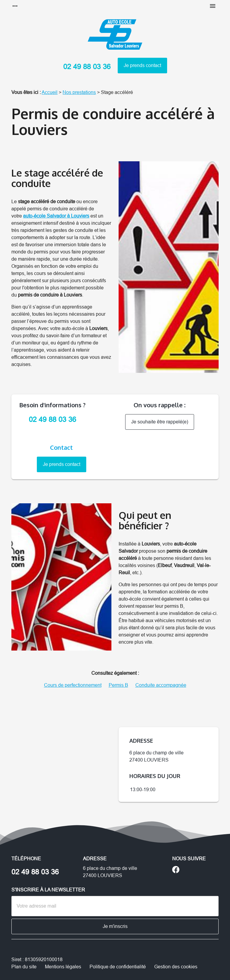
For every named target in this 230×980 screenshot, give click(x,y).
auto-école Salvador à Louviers (56, 216)
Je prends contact (142, 65)
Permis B (118, 685)
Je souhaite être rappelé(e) (160, 422)
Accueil (50, 92)
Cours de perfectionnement (73, 685)
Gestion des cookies (176, 967)
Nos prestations (79, 92)
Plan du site (24, 967)
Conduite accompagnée (161, 685)
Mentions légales (63, 967)
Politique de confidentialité (118, 967)
